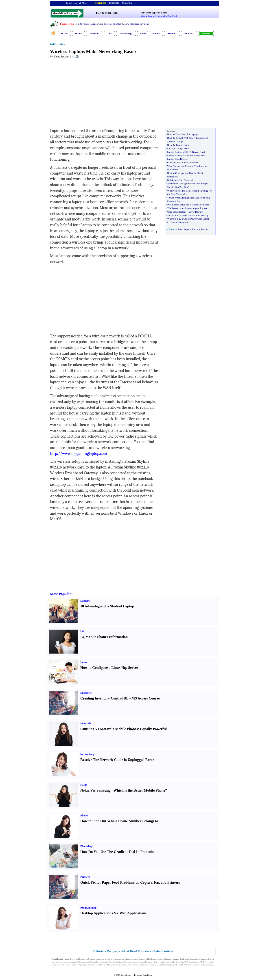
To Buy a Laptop (181, 145)
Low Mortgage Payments (137, 24)
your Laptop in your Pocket (193, 208)
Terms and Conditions (143, 975)
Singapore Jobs (58, 967)
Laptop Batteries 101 (177, 152)
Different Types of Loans (154, 13)
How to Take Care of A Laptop (182, 134)
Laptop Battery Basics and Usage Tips (186, 155)
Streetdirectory (126, 975)
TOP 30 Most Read (106, 13)
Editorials (57, 44)
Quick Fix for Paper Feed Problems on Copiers (116, 882)
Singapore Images (172, 959)
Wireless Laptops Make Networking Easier (93, 52)
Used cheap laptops (177, 212)
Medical (94, 33)
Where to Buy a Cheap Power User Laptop (188, 219)
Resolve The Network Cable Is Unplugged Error (117, 760)
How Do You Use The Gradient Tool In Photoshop (118, 852)
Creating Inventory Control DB (104, 698)
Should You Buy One (178, 187)
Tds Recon (172, 208)
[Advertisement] (87, 94)
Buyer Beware (196, 212)
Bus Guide (101, 962)
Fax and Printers (167, 882)
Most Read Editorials (137, 951)
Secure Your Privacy (198, 215)
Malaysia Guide (58, 965)
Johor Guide (71, 965)
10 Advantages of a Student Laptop (107, 606)
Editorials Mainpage (106, 951)
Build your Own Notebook (180, 180)
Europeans (196, 965)
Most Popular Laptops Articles (193, 229)
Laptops (85, 601)
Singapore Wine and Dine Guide (82, 962)
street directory (140, 959)
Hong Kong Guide (84, 965)
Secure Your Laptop (177, 215)
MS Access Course (145, 698)
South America (185, 965)
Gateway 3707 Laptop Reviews (183, 162)
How (169, 145)
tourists (145, 965)
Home (143, 33)
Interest (189, 33)
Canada (174, 965)
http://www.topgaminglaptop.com (79, 454)
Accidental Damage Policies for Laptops (187, 183)
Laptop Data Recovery (178, 159)
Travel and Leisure (78, 959)
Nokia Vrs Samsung (95, 790)
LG (82, 631)
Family (156, 33)
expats (135, 965)
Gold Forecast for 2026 (110, 24)
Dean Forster (61, 56)
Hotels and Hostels (155, 959)
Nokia (84, 785)
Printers (85, 877)
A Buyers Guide (198, 152)
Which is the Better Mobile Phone (139, 790)
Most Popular (61, 594)
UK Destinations (192, 962)
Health (79, 33)
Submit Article (163, 951)
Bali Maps (180, 962)
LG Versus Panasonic (178, 222)
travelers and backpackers (121, 965)
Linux (84, 662)
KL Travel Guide (207, 962)
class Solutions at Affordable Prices (192, 205)
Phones (84, 816)
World (170, 205)
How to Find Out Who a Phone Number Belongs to (119, 821)
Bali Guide (170, 962)
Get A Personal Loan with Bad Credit (160, 16)
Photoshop (86, 846)
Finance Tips (67, 24)
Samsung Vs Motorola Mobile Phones (109, 729)
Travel (64, 33)
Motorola (86, 723)
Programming (88, 908)
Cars (109, 33)
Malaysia (127, 3)
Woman (206, 33)
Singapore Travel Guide (155, 962)
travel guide (133, 962)
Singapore (101, 3)
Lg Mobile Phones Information (104, 637)
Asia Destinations (116, 962)
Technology (126, 33)
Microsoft (86, 693)
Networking (87, 754)
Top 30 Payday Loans (86, 24)
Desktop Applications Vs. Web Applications (113, 913)
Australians (209, 965)
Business (172, 33)
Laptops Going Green (178, 148)
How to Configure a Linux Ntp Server (109, 668)
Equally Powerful (153, 729)
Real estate (184, 959)
